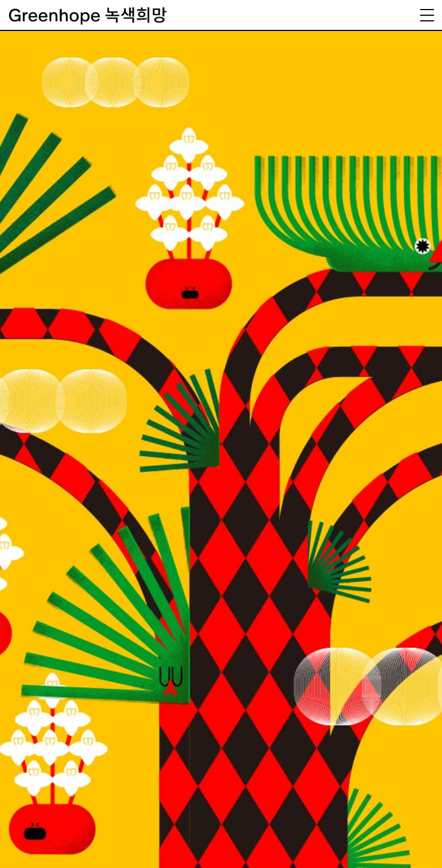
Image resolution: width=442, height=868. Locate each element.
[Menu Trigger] (427, 15)
